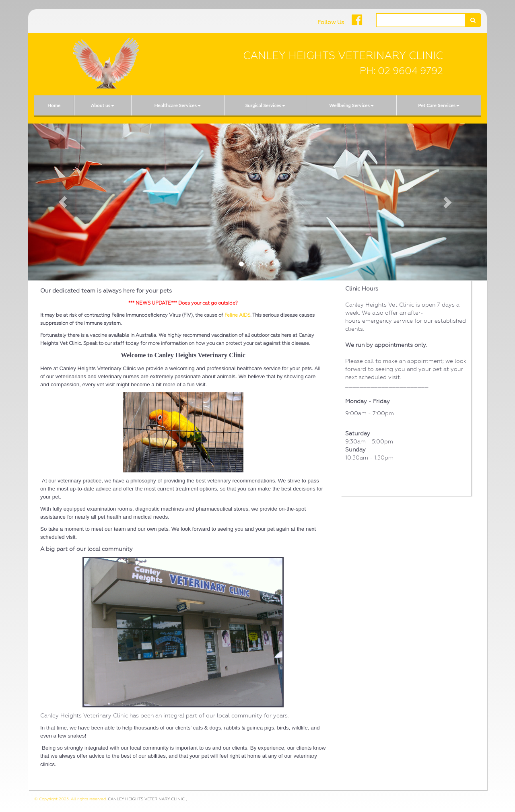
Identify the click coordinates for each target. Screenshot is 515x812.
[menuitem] (54, 105)
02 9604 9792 (410, 71)
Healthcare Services (177, 105)
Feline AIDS (237, 315)
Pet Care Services (439, 105)
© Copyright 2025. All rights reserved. (70, 799)
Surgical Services (265, 105)
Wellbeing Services (351, 105)
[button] (63, 202)
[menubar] (257, 105)
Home (54, 105)
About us (103, 105)
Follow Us (331, 22)
